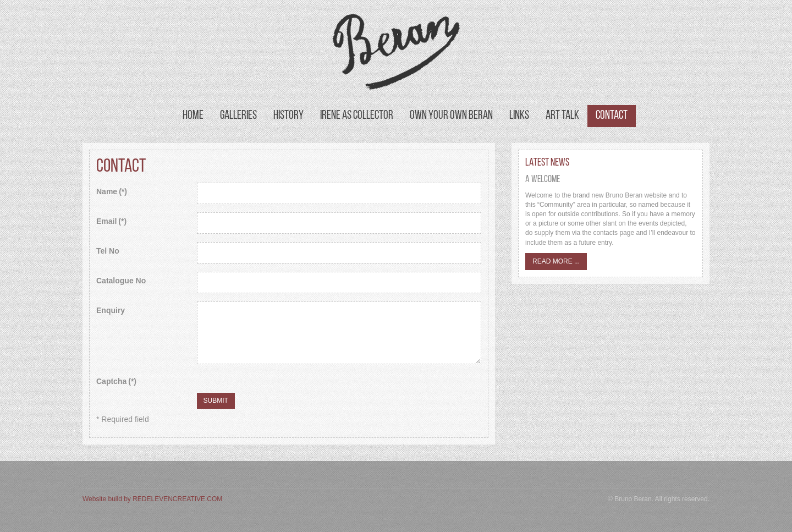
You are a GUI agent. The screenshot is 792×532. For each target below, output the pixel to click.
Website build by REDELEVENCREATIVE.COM (152, 499)
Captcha (116, 381)
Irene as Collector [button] (357, 116)
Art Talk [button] (562, 116)
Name (112, 191)
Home (193, 116)
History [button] (288, 116)
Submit (216, 401)
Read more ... (556, 261)
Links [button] (519, 116)
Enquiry (111, 310)
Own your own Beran (451, 116)
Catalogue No (121, 281)
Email (111, 221)
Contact (612, 116)
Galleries (238, 116)
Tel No (108, 251)
